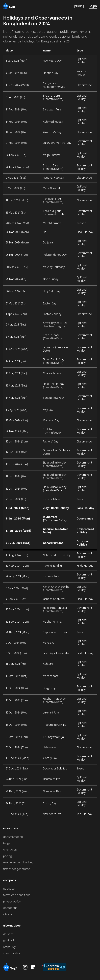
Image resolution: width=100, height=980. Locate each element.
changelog (10, 850)
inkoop (7, 914)
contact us (10, 908)
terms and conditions (17, 895)
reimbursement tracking (18, 863)
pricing (7, 856)
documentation (13, 837)
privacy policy (12, 902)
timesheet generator (16, 869)
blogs (7, 843)
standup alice (12, 954)
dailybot (8, 934)
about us (9, 889)
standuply (9, 947)
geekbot (9, 941)
